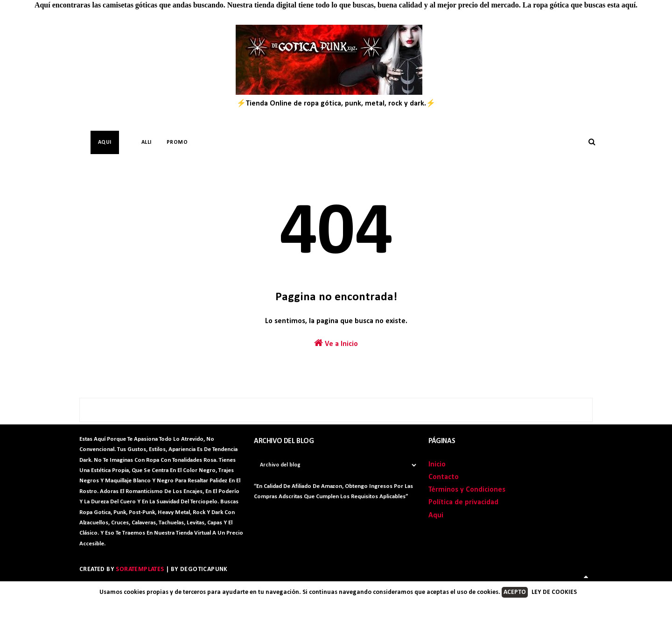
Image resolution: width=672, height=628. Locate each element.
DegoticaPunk (204, 569)
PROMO (177, 142)
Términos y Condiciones (467, 490)
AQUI (105, 142)
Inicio (437, 465)
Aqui (436, 515)
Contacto (444, 477)
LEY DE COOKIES (554, 592)
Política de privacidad (463, 502)
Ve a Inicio (336, 343)
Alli (147, 142)
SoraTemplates (140, 569)
